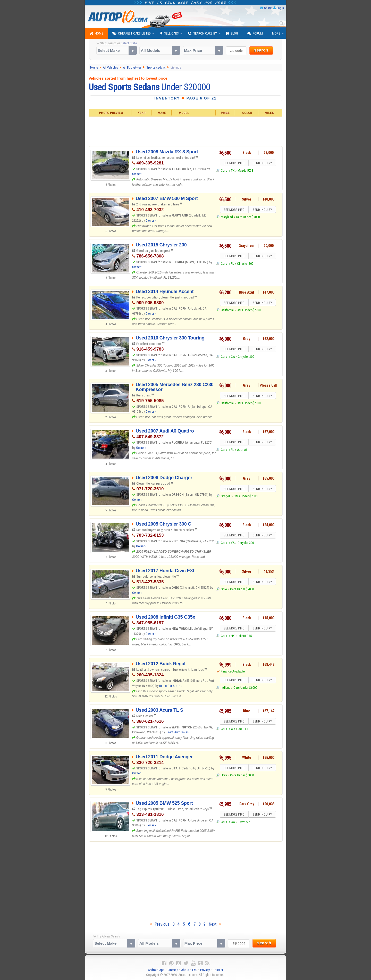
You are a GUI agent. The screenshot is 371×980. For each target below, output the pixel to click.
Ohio (224, 590)
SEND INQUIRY (263, 163)
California (227, 311)
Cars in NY (228, 637)
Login (280, 8)
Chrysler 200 (245, 264)
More (276, 33)
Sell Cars (169, 34)
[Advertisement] (186, 131)
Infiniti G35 (245, 637)
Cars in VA (228, 543)
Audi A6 (242, 450)
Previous (160, 924)
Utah (224, 776)
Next (215, 924)
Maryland (227, 218)
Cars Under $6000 (245, 688)
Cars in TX (228, 171)
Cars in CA (228, 357)
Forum (255, 34)
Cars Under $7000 (248, 218)
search (261, 50)
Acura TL (244, 730)
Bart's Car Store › (171, 686)
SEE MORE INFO (234, 163)
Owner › (137, 174)
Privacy (205, 970)
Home (96, 34)
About (185, 970)
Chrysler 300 (246, 357)
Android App (156, 970)
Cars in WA (228, 730)
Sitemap (173, 970)
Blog (232, 34)
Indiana (226, 688)
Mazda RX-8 (245, 171)
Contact (218, 970)
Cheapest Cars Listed (132, 34)
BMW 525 (244, 823)
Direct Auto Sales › (178, 732)
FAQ (195, 970)
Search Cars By (203, 34)
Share (268, 8)
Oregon (226, 497)
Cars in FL (227, 264)
